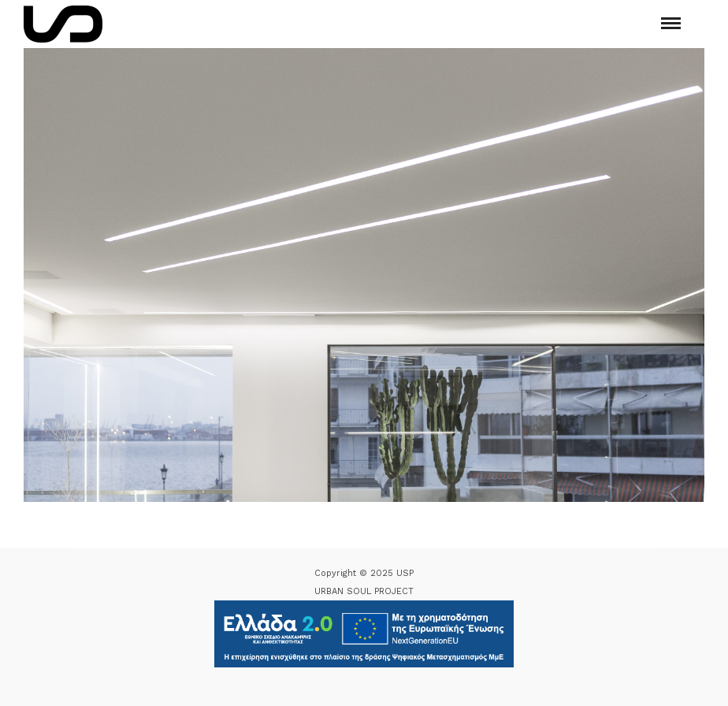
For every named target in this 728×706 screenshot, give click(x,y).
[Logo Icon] (63, 24)
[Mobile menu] (671, 23)
